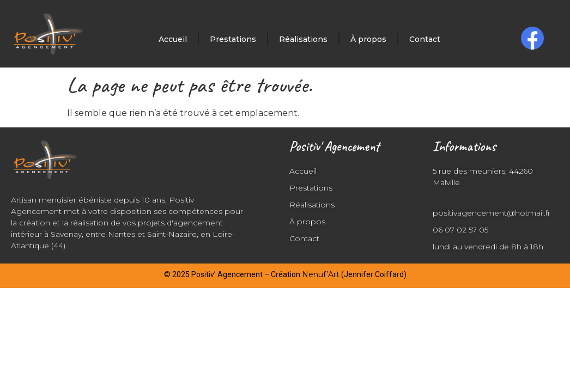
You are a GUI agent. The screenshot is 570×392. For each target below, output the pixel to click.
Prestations (233, 39)
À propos (368, 39)
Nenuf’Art (321, 274)
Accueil (173, 39)
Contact (425, 39)
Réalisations (303, 39)
